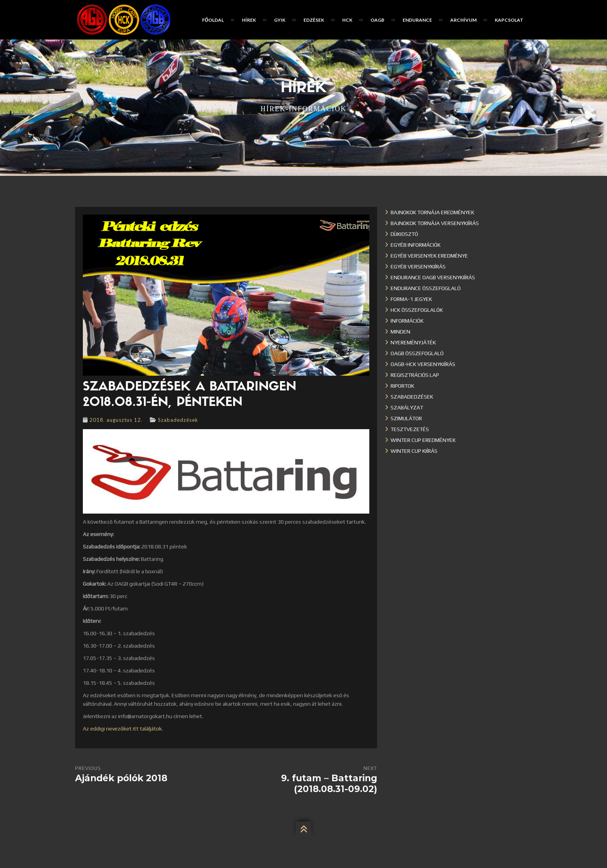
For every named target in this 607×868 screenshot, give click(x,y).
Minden (400, 332)
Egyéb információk (416, 245)
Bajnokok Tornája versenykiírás (435, 223)
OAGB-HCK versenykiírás (423, 364)
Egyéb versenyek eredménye (429, 256)
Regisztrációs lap (415, 375)
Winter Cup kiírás (414, 451)
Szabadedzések (178, 420)
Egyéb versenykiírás (418, 266)
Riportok (402, 386)
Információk (407, 321)
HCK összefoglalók (417, 310)
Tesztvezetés (410, 429)
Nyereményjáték (413, 342)
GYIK (280, 20)
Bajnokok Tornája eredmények (432, 212)
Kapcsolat (509, 20)
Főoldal (213, 20)
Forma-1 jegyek (411, 299)
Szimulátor (406, 418)
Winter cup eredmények (423, 440)
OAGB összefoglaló (417, 353)
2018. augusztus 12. (116, 420)
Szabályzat (407, 407)
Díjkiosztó (404, 234)
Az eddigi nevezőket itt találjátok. (123, 729)
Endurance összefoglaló (426, 288)
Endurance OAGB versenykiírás (433, 277)
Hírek (249, 20)
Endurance (417, 20)
